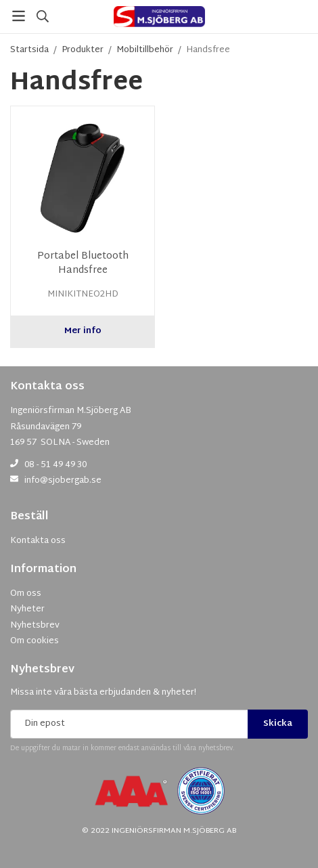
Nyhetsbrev (42, 670)
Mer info (83, 331)
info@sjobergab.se (63, 481)
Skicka (278, 724)
